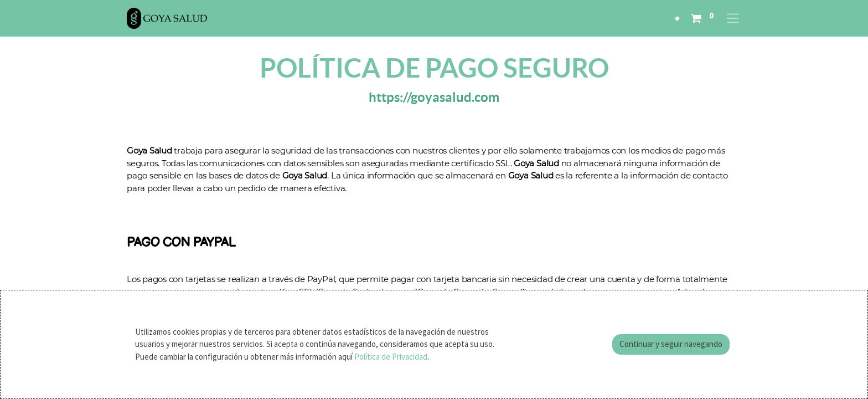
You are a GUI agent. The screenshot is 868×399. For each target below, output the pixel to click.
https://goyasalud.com (434, 97)
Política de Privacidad (391, 357)
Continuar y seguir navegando (671, 344)
